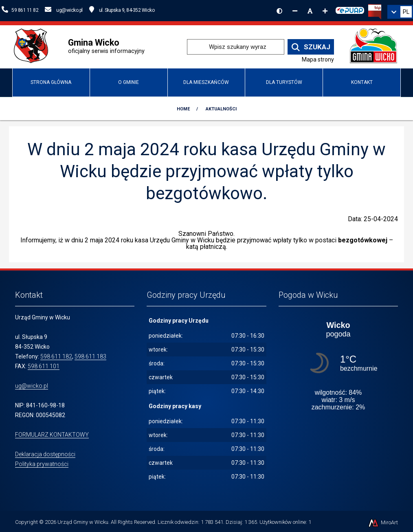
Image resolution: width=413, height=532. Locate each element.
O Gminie (129, 82)
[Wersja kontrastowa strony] (279, 11)
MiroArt (383, 522)
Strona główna (51, 82)
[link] (400, 12)
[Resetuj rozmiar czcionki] (310, 11)
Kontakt (362, 82)
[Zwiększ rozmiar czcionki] (325, 11)
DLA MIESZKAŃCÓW (206, 82)
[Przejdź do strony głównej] (373, 46)
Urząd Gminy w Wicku (83, 522)
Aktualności (221, 109)
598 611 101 (44, 366)
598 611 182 (56, 356)
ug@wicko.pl (32, 386)
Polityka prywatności (42, 464)
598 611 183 (90, 356)
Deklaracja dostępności (45, 454)
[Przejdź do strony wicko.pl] (34, 46)
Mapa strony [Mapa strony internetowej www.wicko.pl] (318, 59)
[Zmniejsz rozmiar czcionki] (295, 11)
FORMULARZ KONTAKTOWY (52, 435)
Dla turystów (284, 82)
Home (183, 109)
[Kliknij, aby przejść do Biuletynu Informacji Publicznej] (375, 11)
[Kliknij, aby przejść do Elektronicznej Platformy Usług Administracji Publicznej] (350, 9)
